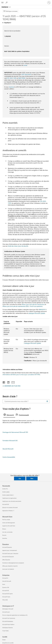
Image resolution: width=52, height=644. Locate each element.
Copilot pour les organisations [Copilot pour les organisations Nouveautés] (9, 498)
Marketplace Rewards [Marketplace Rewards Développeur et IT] (7, 628)
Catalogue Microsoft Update (32, 343)
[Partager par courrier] (12, 382)
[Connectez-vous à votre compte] (49, 3)
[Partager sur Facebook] (4, 382)
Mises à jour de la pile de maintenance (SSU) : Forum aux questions (22, 306)
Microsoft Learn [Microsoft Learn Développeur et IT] (6, 612)
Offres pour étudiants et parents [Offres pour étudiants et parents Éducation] (10, 566)
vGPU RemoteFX (26, 74)
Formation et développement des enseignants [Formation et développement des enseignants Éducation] (13, 563)
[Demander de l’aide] (7, 3)
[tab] (9, 415)
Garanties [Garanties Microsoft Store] (5, 538)
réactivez (11, 87)
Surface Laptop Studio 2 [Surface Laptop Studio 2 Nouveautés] (8, 495)
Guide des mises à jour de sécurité (18, 246)
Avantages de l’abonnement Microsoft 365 (15, 432)
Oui (20, 478)
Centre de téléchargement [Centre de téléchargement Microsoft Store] (9, 523)
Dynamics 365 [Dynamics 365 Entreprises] (6, 587)
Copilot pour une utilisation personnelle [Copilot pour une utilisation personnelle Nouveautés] (12, 501)
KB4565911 (43, 309)
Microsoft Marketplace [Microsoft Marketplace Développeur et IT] (8, 621)
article (25, 65)
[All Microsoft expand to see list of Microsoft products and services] (2, 3)
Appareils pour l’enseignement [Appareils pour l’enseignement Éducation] (10, 550)
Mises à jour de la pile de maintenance (33, 304)
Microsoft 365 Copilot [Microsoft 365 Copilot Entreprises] (7, 594)
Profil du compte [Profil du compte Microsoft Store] (6, 520)
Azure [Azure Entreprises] (4, 584)
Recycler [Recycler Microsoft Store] (4, 535)
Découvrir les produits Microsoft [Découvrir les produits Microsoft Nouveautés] (10, 507)
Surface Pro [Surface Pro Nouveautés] (5, 489)
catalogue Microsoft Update (37, 313)
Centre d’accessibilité (9, 457)
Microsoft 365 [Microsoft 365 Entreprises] (6, 591)
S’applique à (7, 23)
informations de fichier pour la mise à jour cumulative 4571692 (21, 374)
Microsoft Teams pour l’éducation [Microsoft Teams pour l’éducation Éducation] (10, 553)
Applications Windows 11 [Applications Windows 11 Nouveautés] (8, 511)
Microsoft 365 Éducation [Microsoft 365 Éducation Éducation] (8, 557)
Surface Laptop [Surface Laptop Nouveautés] (6, 492)
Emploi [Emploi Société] (4, 640)
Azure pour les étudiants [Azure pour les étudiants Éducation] (8, 569)
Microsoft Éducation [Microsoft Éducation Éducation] (7, 547)
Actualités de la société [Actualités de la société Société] (8, 643)
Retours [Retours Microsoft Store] (4, 529)
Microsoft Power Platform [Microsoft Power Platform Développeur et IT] (8, 624)
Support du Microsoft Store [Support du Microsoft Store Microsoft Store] (9, 526)
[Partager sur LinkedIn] (8, 382)
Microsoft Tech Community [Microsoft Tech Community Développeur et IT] (9, 618)
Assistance (5, 7)
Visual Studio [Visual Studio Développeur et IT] (5, 631)
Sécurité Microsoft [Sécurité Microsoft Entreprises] (7, 581)
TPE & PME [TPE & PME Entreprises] (5, 600)
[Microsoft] (26, 1)
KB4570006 (22, 78)
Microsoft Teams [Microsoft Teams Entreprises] (6, 597)
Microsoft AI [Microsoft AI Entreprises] (5, 578)
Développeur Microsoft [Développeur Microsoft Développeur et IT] (8, 609)
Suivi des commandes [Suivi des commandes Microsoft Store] (7, 532)
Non (32, 478)
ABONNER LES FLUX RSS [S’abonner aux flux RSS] (12, 386)
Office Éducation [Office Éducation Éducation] (6, 560)
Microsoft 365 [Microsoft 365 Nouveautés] (6, 504)
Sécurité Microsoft (8, 449)
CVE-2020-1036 (11, 78)
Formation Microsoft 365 (10, 440)
